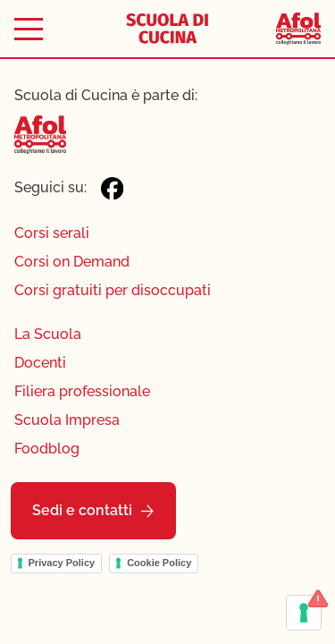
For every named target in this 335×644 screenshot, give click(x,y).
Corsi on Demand (72, 262)
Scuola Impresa (67, 420)
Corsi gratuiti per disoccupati (113, 290)
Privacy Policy (62, 563)
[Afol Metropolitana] (298, 29)
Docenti (40, 363)
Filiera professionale (82, 391)
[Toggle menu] (29, 29)
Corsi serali (52, 233)
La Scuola (48, 334)
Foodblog (47, 449)
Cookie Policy (159, 563)
